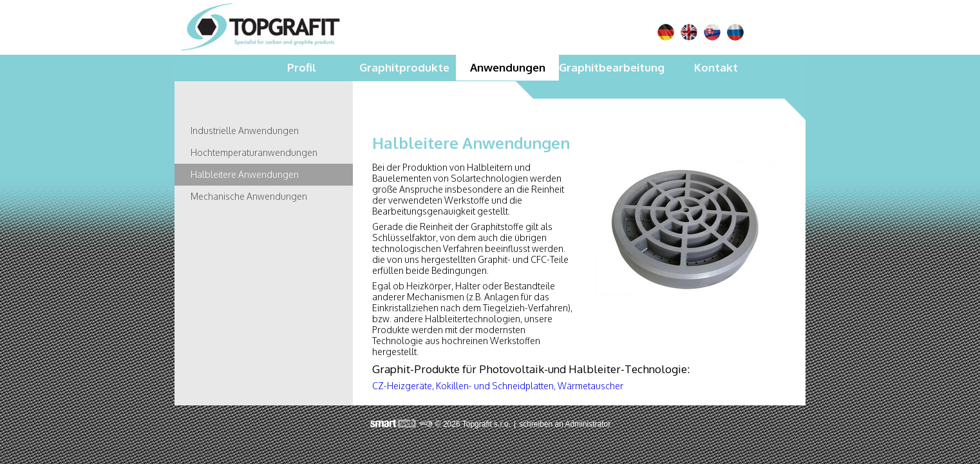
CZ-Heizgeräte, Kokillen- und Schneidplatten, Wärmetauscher (498, 386)
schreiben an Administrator (565, 424)
